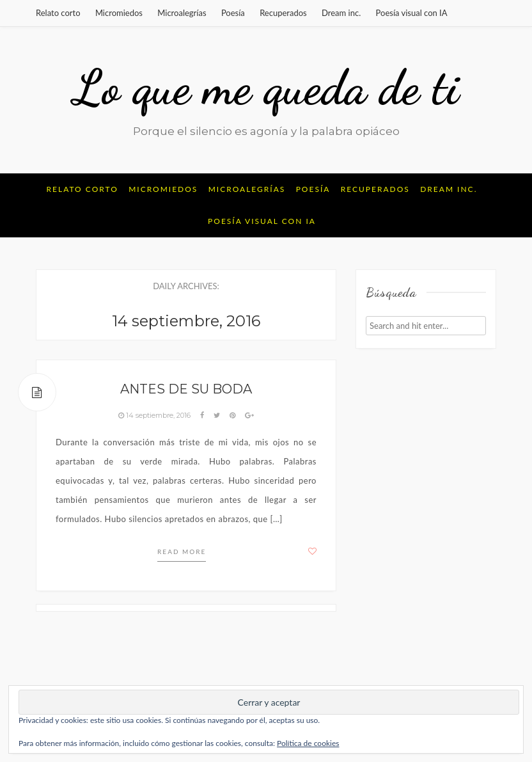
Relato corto (58, 13)
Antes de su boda (186, 389)
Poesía (233, 13)
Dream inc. (341, 13)
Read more (182, 552)
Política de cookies (308, 743)
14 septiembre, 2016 (155, 415)
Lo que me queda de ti (266, 88)
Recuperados (283, 13)
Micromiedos (119, 13)
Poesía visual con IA (412, 13)
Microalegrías (182, 13)
